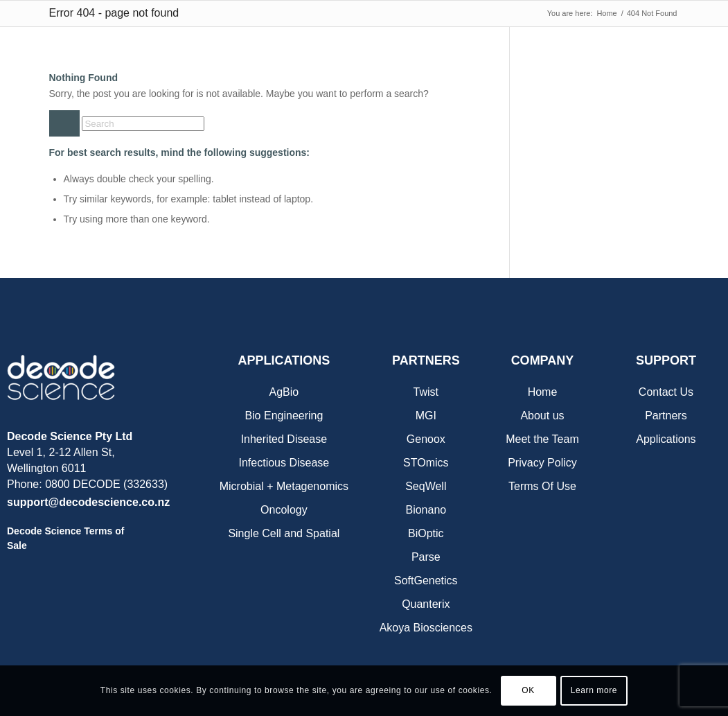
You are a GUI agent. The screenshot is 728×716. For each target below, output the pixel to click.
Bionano (426, 510)
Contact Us (666, 392)
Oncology (284, 510)
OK (528, 690)
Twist (426, 392)
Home (543, 392)
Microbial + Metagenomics (284, 486)
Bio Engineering (284, 416)
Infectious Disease (284, 463)
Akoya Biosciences (426, 628)
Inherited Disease (284, 439)
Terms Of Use (542, 486)
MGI (426, 416)
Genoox (426, 439)
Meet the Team (542, 439)
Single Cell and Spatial (284, 533)
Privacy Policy (542, 463)
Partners (666, 416)
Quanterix (426, 604)
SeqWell (426, 486)
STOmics (426, 463)
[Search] (143, 124)
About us (542, 416)
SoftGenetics (426, 580)
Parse (426, 557)
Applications (666, 439)
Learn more (594, 690)
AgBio (284, 392)
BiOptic (426, 533)
